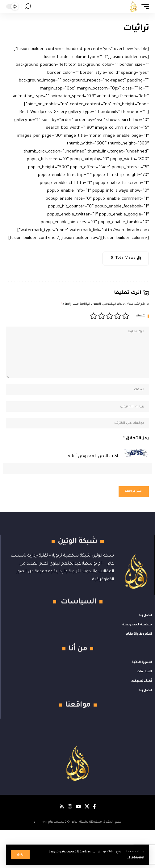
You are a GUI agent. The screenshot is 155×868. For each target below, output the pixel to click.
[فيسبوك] (94, 807)
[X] (87, 807)
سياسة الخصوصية (76, 852)
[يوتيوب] (78, 807)
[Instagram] (70, 807)
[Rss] (62, 807)
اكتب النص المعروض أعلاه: (92, 456)
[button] (20, 855)
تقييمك (141, 316)
